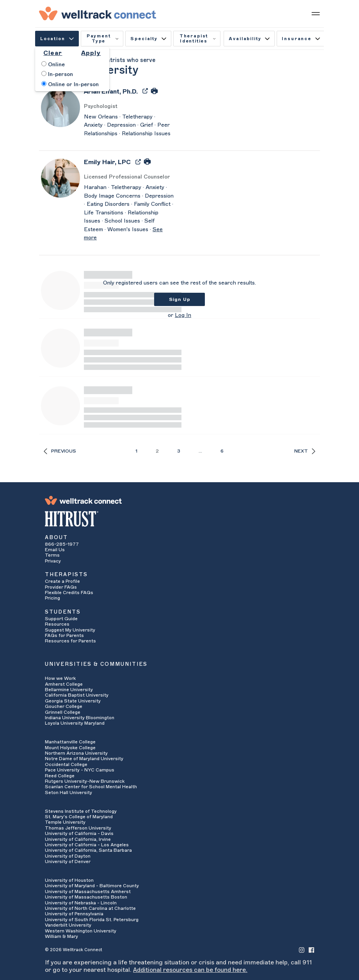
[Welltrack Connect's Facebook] (311, 949)
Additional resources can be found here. (190, 970)
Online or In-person (70, 84)
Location (57, 39)
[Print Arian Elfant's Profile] (154, 90)
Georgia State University (73, 701)
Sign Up (180, 299)
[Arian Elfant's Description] (129, 126)
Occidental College (66, 764)
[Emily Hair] (107, 165)
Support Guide (61, 619)
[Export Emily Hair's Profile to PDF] (139, 161)
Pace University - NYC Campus (80, 770)
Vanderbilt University (68, 925)
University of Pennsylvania (74, 914)
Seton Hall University (68, 792)
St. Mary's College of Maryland (79, 817)
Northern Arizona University (76, 753)
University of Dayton (68, 856)
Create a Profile (62, 581)
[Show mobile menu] (316, 13)
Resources (57, 624)
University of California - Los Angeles (87, 845)
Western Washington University (81, 931)
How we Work (60, 678)
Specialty (148, 39)
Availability (249, 39)
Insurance (301, 39)
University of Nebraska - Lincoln (81, 903)
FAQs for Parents (64, 635)
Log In (183, 315)
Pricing (52, 598)
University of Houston (69, 880)
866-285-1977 (62, 544)
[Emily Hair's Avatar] (60, 178)
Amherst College (64, 684)
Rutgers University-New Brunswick (85, 781)
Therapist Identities (198, 39)
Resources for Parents (70, 641)
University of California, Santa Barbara (88, 850)
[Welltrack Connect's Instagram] (302, 949)
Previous (60, 451)
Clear (53, 53)
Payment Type (103, 39)
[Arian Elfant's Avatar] (60, 107)
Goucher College (64, 706)
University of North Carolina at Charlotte (90, 908)
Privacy (53, 561)
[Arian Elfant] (111, 94)
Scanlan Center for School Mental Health (91, 787)
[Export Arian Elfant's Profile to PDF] (146, 90)
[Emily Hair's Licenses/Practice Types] (129, 177)
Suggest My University (70, 630)
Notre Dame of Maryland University (84, 759)
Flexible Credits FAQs (69, 593)
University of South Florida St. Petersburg (92, 920)
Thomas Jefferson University (78, 828)
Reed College (60, 776)
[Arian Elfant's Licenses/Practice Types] (129, 107)
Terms (52, 555)
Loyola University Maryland (75, 723)
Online (53, 64)
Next (305, 451)
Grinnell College (63, 712)
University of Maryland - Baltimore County (92, 886)
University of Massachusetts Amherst (88, 892)
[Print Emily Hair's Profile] (147, 161)
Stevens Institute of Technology (81, 811)
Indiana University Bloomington (80, 718)
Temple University (65, 822)
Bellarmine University (69, 690)
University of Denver (68, 861)
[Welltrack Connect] (98, 13)
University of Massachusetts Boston (86, 897)
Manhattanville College (70, 742)
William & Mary (61, 936)
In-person (57, 74)
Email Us (55, 550)
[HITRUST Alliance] (179, 519)
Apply (91, 53)
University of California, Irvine (78, 839)
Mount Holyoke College (70, 748)
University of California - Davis (79, 833)
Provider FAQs (61, 587)
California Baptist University (77, 695)
